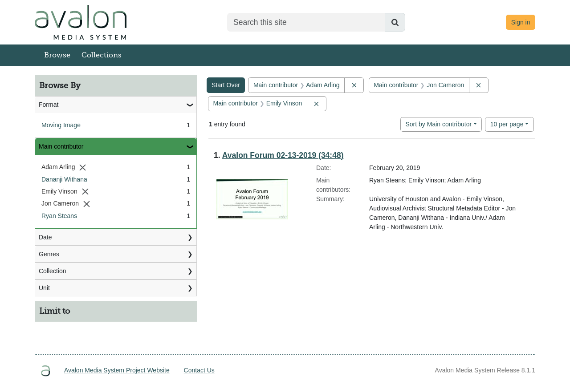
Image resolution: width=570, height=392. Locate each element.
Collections (102, 55)
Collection (52, 271)
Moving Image (61, 125)
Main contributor (61, 146)
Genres (49, 254)
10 (507, 123)
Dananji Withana (64, 179)
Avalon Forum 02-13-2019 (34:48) (283, 155)
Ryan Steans (59, 216)
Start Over (226, 85)
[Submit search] (395, 22)
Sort (438, 124)
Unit (44, 288)
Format (49, 105)
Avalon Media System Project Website (117, 370)
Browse (57, 55)
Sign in (521, 22)
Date (45, 237)
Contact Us (199, 370)
